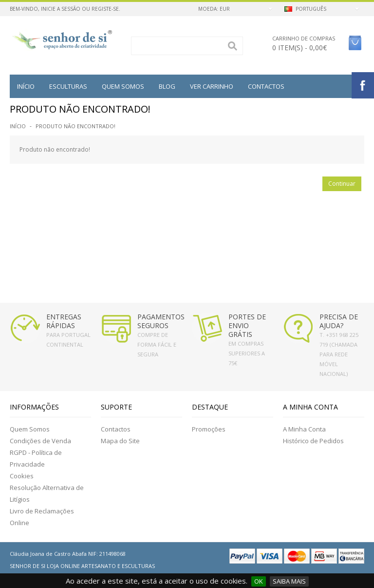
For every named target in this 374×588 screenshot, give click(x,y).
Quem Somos (30, 429)
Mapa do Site (120, 441)
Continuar (342, 184)
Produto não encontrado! (75, 126)
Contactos (266, 86)
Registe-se (105, 9)
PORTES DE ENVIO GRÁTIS (247, 325)
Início (26, 86)
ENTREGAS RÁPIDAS (64, 321)
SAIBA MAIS (289, 581)
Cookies (22, 476)
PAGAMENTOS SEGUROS (161, 321)
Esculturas (68, 86)
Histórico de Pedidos (313, 441)
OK (259, 581)
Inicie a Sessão (61, 9)
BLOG (167, 86)
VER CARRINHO (212, 86)
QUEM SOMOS (123, 86)
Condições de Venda (40, 441)
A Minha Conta (304, 429)
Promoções (209, 429)
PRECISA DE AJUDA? (339, 321)
